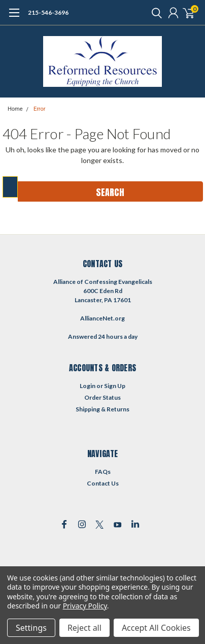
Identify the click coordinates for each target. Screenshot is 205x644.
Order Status (102, 397)
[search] (154, 13)
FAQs (103, 472)
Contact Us (103, 483)
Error (40, 109)
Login (88, 386)
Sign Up (115, 386)
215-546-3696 (48, 12)
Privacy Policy (85, 606)
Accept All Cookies (156, 628)
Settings (31, 628)
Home (15, 109)
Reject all (84, 628)
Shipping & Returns (102, 409)
